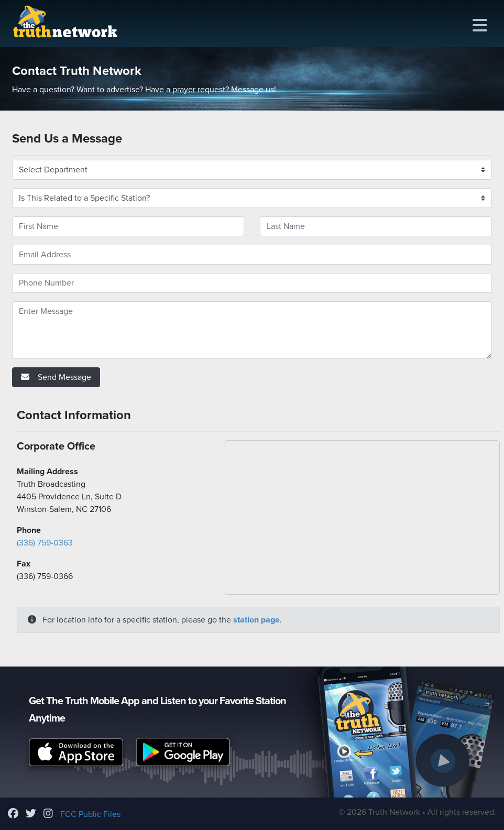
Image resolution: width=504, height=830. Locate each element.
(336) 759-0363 (45, 543)
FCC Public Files (90, 814)
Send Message (56, 377)
